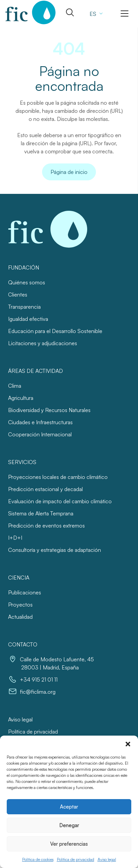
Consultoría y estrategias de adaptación (55, 550)
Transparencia (24, 307)
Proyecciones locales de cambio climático (58, 477)
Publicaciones (25, 592)
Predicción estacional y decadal (45, 489)
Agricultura (21, 398)
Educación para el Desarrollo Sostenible (55, 331)
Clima (15, 386)
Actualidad (20, 617)
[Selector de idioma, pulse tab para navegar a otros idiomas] (95, 14)
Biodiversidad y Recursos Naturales (49, 410)
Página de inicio (69, 172)
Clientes (18, 295)
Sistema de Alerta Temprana (41, 513)
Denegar (69, 825)
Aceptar (69, 807)
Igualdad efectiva (28, 319)
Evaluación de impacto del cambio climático (60, 501)
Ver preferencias (69, 844)
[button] (128, 744)
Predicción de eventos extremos (46, 526)
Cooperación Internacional (40, 434)
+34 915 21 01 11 (39, 680)
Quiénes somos (27, 282)
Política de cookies (38, 859)
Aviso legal (107, 859)
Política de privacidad (76, 859)
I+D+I (15, 538)
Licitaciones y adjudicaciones (43, 343)
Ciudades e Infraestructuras (40, 422)
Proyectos (20, 605)
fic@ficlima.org (38, 692)
